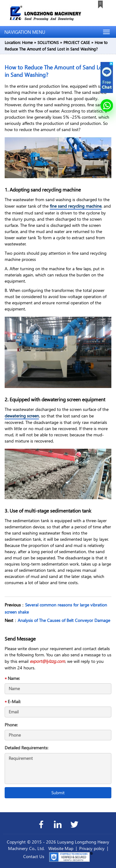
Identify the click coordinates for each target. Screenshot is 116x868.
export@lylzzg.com (47, 661)
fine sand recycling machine (76, 206)
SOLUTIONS (48, 42)
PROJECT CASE (77, 42)
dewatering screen (22, 416)
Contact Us (34, 856)
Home (27, 42)
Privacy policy (92, 848)
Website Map (61, 848)
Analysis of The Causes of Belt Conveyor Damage (64, 620)
